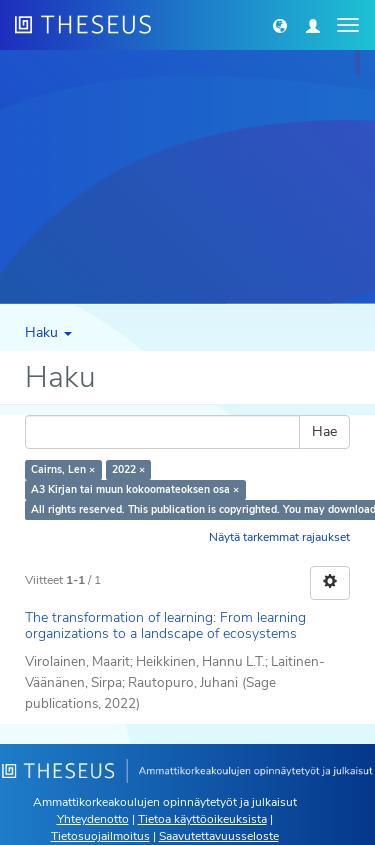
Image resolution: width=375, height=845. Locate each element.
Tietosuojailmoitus (100, 836)
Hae (324, 431)
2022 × (128, 469)
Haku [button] (48, 332)
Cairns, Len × (63, 469)
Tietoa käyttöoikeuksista (202, 819)
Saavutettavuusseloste (219, 836)
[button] (280, 25)
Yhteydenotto (93, 819)
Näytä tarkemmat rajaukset (279, 537)
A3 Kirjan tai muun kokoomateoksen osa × (135, 489)
